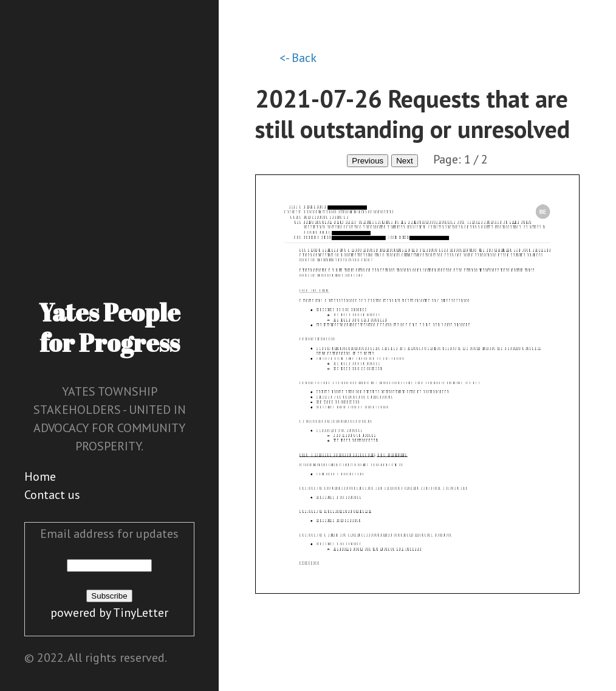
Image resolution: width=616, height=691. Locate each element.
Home (40, 476)
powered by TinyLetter (109, 613)
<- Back (298, 58)
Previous (368, 161)
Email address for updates (109, 534)
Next (404, 161)
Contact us (52, 495)
